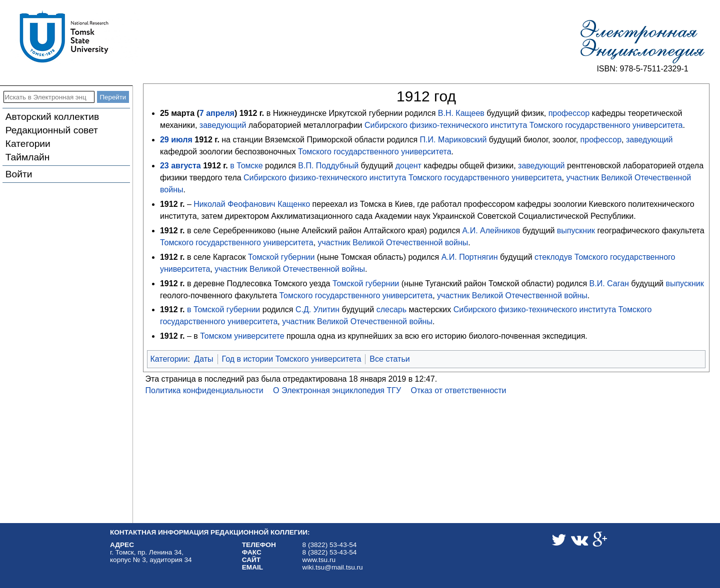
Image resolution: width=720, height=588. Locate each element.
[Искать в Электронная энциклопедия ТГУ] (49, 97)
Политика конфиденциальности (204, 390)
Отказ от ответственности (459, 390)
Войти (19, 174)
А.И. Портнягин (470, 257)
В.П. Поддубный (328, 166)
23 (164, 166)
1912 (248, 113)
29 (164, 140)
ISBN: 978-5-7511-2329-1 (642, 69)
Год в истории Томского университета (292, 359)
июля (182, 140)
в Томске (246, 166)
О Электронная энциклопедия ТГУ (337, 390)
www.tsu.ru (319, 560)
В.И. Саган (609, 284)
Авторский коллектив (52, 117)
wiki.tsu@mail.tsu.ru (333, 567)
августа (186, 166)
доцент (408, 166)
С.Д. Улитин (317, 309)
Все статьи (389, 359)
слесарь (391, 309)
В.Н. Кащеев (461, 113)
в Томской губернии (223, 309)
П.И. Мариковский (453, 140)
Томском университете (242, 336)
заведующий (223, 125)
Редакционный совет (52, 130)
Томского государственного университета (606, 125)
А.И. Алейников (491, 231)
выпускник (576, 231)
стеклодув (553, 257)
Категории (28, 144)
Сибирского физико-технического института (446, 125)
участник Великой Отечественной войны (393, 243)
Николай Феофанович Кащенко (252, 204)
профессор (569, 113)
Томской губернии (281, 257)
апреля (220, 113)
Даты (203, 359)
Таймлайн (28, 157)
